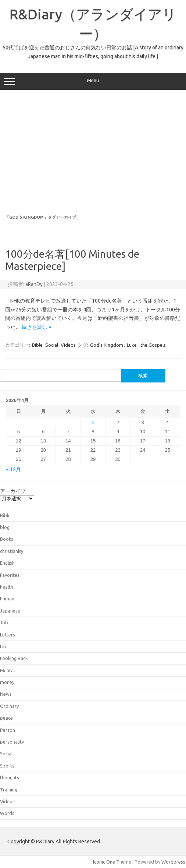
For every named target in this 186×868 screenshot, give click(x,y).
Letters (8, 635)
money (7, 682)
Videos (68, 345)
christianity (12, 551)
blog (5, 527)
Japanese (10, 611)
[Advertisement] (93, 152)
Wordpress (173, 862)
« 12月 (13, 470)
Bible (37, 345)
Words (7, 813)
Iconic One (104, 862)
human (7, 599)
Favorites (10, 575)
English (7, 563)
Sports (7, 766)
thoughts (10, 777)
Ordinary (9, 706)
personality (12, 742)
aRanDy (34, 284)
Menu (93, 81)
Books (7, 539)
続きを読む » (36, 327)
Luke (132, 345)
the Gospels (153, 345)
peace (6, 718)
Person (8, 730)
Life (4, 646)
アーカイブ (13, 491)
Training (9, 790)
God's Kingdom (107, 345)
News (6, 694)
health (7, 587)
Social (52, 345)
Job (4, 622)
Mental (7, 670)
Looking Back (14, 658)
